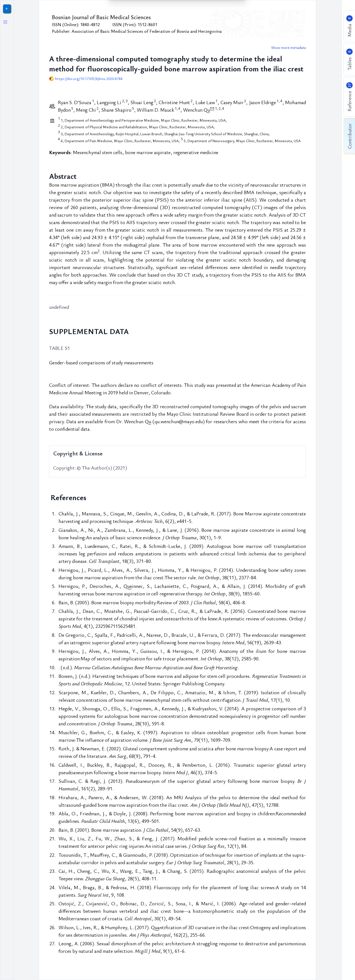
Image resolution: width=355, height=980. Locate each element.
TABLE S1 (59, 348)
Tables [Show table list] (349, 60)
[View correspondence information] (212, 108)
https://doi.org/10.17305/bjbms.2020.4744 (89, 79)
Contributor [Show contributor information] (349, 136)
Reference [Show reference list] (349, 97)
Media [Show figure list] (349, 26)
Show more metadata (289, 47)
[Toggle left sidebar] (5, 22)
